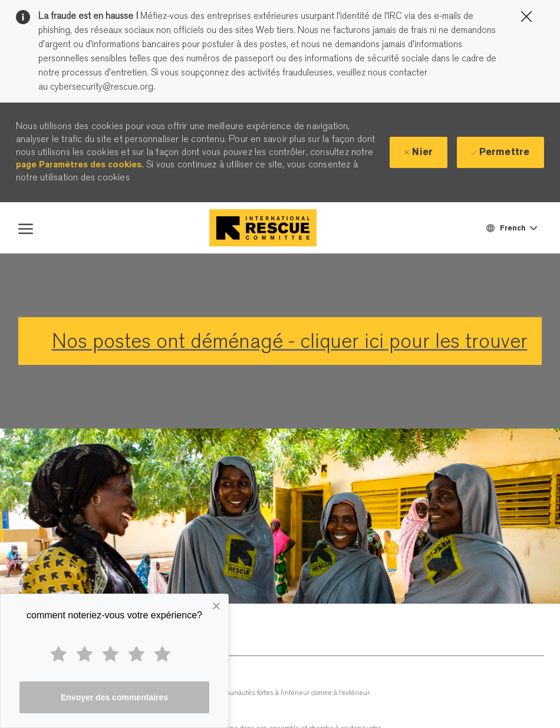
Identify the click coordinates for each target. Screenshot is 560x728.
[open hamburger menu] (26, 228)
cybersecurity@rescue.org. (101, 87)
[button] (511, 228)
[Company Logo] (263, 228)
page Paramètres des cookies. (80, 164)
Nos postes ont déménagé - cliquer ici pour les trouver (290, 341)
